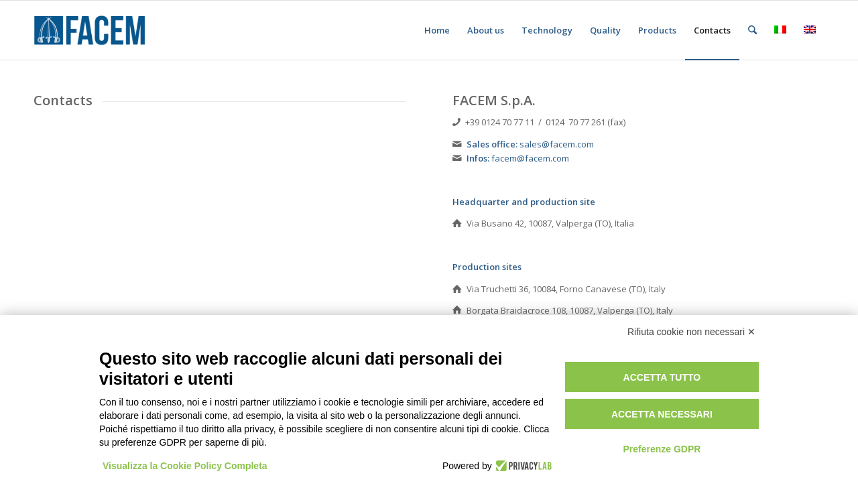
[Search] (752, 30)
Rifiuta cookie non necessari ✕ (691, 332)
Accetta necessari (662, 414)
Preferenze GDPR (662, 449)
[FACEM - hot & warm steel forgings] (98, 30)
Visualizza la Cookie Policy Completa (185, 466)
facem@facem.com (530, 158)
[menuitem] (437, 30)
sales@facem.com (557, 144)
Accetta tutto (662, 377)
